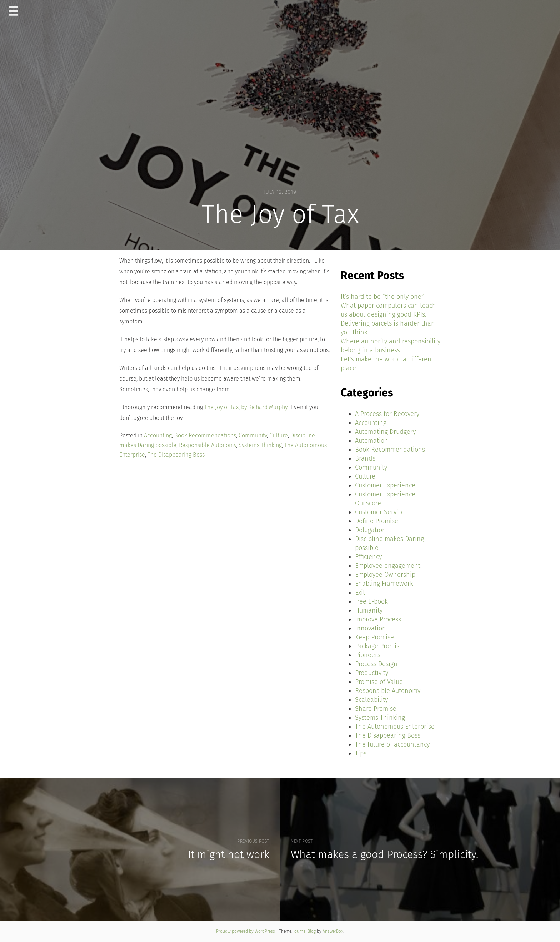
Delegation (371, 530)
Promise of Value (379, 682)
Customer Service (380, 512)
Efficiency (368, 557)
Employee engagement (388, 566)
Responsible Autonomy (207, 445)
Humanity (369, 610)
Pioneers (368, 655)
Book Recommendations (205, 435)
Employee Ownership (385, 575)
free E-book (371, 601)
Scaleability (371, 700)
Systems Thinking (260, 445)
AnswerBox (333, 931)
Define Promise (377, 521)
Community (253, 435)
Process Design (376, 664)
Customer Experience (385, 485)
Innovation (371, 628)
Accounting (158, 435)
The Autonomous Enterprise (395, 727)
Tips (361, 753)
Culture (279, 435)
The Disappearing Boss (176, 455)
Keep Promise (374, 637)
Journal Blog (305, 931)
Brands (365, 458)
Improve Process (378, 619)
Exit (360, 593)
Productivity (372, 673)
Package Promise (379, 646)
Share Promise (376, 709)
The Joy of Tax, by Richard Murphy (246, 407)
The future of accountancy (392, 744)
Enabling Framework (384, 584)
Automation (372, 441)
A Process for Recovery (387, 414)
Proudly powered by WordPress (246, 931)
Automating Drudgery (385, 432)
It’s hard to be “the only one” (382, 297)
